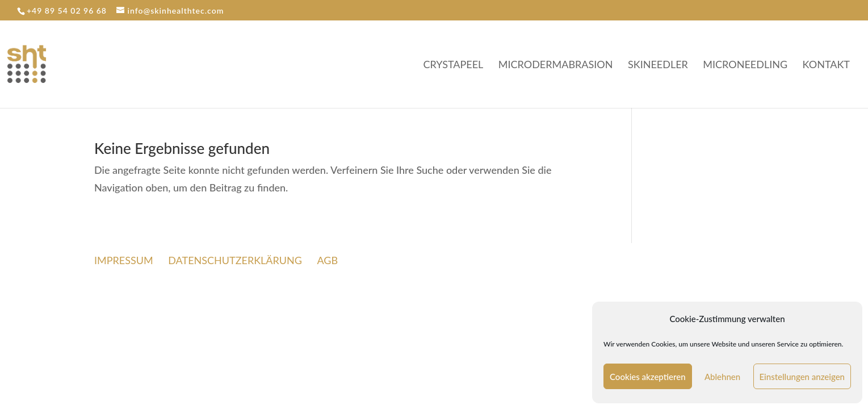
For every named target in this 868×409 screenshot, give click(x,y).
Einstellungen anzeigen (802, 377)
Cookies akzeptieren (648, 377)
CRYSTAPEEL (454, 65)
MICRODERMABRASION (556, 65)
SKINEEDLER (658, 65)
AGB (327, 260)
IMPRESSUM (124, 260)
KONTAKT (826, 65)
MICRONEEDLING (745, 65)
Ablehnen (722, 377)
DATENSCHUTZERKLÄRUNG (235, 260)
